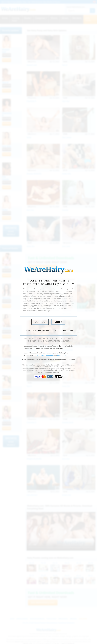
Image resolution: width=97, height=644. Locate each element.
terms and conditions (46, 355)
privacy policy (62, 355)
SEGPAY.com (53, 371)
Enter (58, 322)
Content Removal (53, 372)
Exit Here (40, 322)
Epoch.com (34, 369)
